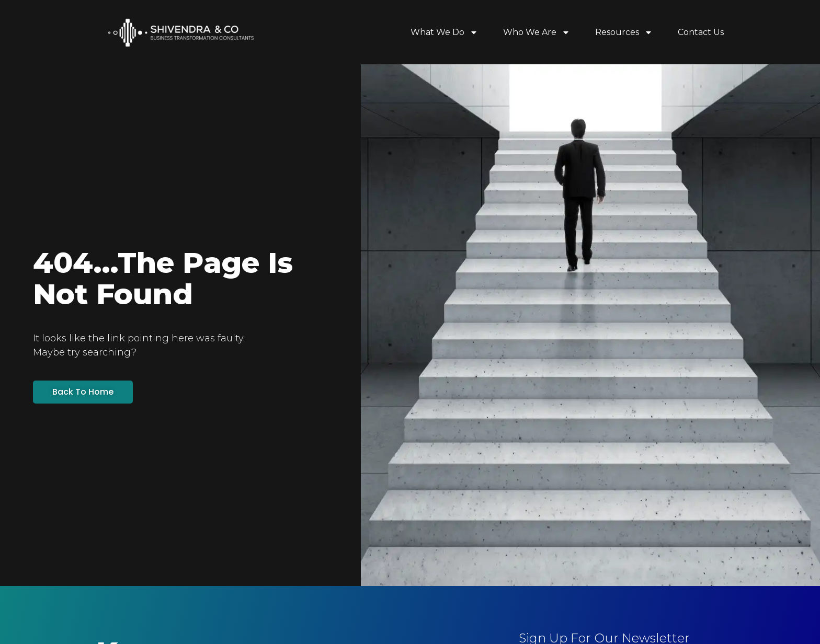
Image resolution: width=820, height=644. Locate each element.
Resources (624, 32)
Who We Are (537, 32)
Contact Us (701, 32)
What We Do (444, 32)
